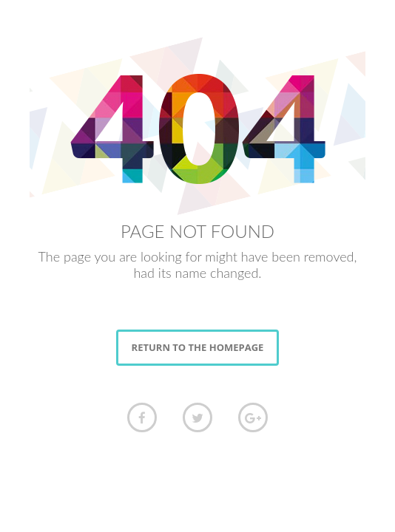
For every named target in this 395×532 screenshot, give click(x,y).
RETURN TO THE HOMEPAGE (198, 347)
